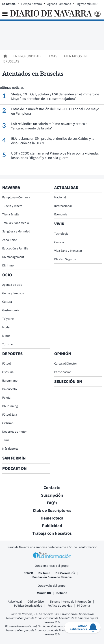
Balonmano (10, 380)
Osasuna (8, 372)
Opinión (63, 354)
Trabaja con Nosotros (52, 533)
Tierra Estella (11, 214)
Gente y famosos (13, 293)
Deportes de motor (14, 431)
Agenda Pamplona (59, 4)
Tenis (6, 440)
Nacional (60, 197)
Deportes (12, 354)
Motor (6, 336)
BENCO (28, 573)
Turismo (8, 344)
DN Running (10, 406)
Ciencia (59, 242)
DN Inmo (8, 265)
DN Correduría (65, 573)
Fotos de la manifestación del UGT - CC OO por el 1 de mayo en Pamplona (55, 111)
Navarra (11, 188)
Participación (63, 372)
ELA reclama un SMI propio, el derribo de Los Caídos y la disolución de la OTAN (53, 141)
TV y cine (8, 319)
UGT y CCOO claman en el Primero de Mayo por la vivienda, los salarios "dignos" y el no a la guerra (55, 156)
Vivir (59, 224)
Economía (61, 214)
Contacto (52, 488)
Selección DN (68, 382)
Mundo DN (44, 593)
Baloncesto (10, 389)
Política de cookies (60, 605)
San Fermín (14, 458)
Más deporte (10, 449)
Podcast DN (14, 468)
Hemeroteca (52, 518)
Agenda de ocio (12, 285)
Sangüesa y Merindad (16, 231)
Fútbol (6, 363)
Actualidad (66, 188)
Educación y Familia (15, 248)
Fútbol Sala (10, 414)
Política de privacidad (28, 605)
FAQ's (52, 503)
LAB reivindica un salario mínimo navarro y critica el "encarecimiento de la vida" (50, 126)
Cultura (7, 302)
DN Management (13, 257)
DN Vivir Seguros (65, 259)
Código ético (36, 601)
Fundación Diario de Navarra (52, 577)
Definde (62, 593)
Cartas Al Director (66, 363)
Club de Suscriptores (52, 511)
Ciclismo (8, 423)
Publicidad (52, 526)
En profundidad (27, 56)
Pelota (6, 397)
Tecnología (61, 234)
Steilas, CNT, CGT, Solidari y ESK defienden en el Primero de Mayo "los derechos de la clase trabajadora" (55, 97)
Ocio (7, 275)
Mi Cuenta (83, 605)
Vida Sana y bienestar (68, 251)
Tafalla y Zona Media (15, 223)
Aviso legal (15, 601)
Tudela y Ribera (12, 206)
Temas (52, 56)
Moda (6, 327)
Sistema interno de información (70, 601)
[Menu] (5, 14)
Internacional (63, 206)
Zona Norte (10, 240)
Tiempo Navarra (31, 4)
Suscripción (52, 495)
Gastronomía (11, 310)
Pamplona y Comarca (16, 197)
